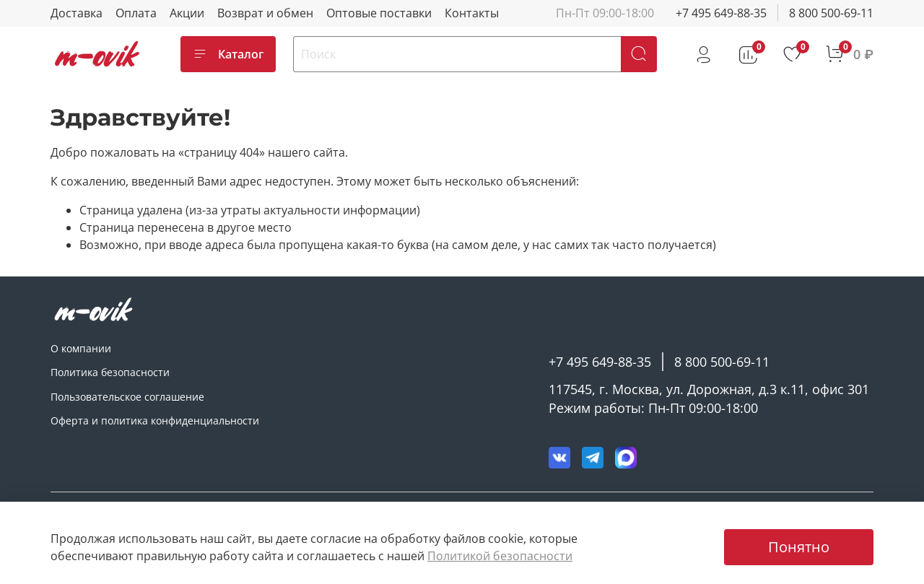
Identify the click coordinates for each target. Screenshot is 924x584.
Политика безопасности (110, 372)
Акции (187, 13)
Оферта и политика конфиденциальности (155, 420)
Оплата (136, 13)
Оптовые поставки (379, 13)
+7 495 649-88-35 (721, 13)
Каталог (228, 54)
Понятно (799, 547)
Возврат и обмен (265, 13)
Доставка (77, 13)
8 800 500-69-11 (831, 13)
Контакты (472, 13)
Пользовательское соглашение (127, 397)
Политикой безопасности (500, 556)
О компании (81, 348)
